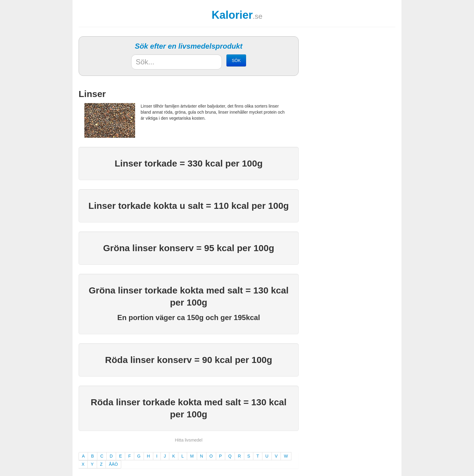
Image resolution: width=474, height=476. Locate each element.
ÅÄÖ (113, 464)
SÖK (236, 60)
